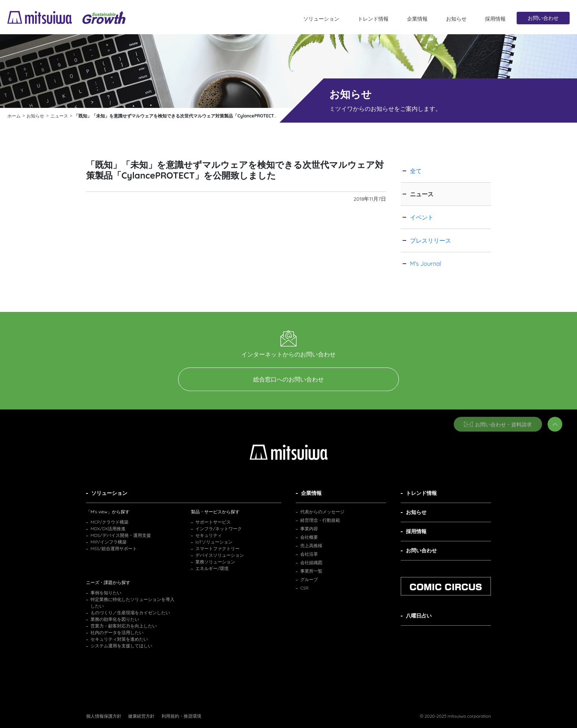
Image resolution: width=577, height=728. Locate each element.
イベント (422, 217)
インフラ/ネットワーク (219, 529)
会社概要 (309, 537)
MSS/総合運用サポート (114, 548)
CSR (305, 588)
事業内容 (309, 529)
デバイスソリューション (220, 555)
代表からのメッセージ (322, 512)
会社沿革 (309, 554)
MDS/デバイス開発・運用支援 (121, 535)
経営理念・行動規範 (320, 520)
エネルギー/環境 (212, 568)
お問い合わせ (543, 18)
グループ (309, 579)
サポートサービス (213, 522)
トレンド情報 (373, 19)
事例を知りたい (106, 593)
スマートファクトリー (217, 548)
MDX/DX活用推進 (108, 529)
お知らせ (456, 19)
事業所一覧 (311, 571)
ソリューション (321, 19)
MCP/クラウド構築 (109, 522)
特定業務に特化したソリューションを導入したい (132, 603)
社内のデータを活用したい (117, 632)
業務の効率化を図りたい (115, 619)
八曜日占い (419, 616)
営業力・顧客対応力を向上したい (124, 626)
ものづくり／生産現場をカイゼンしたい (130, 613)
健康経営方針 (141, 716)
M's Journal (426, 264)
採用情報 (495, 19)
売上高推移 (311, 546)
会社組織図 (311, 562)
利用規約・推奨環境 (181, 716)
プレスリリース (431, 240)
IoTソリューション (214, 542)
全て (416, 171)
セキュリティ (209, 535)
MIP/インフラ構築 (109, 542)
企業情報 (417, 19)
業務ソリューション (215, 562)
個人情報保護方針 (104, 716)
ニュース (422, 194)
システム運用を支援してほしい (121, 646)
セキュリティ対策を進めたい (119, 639)
